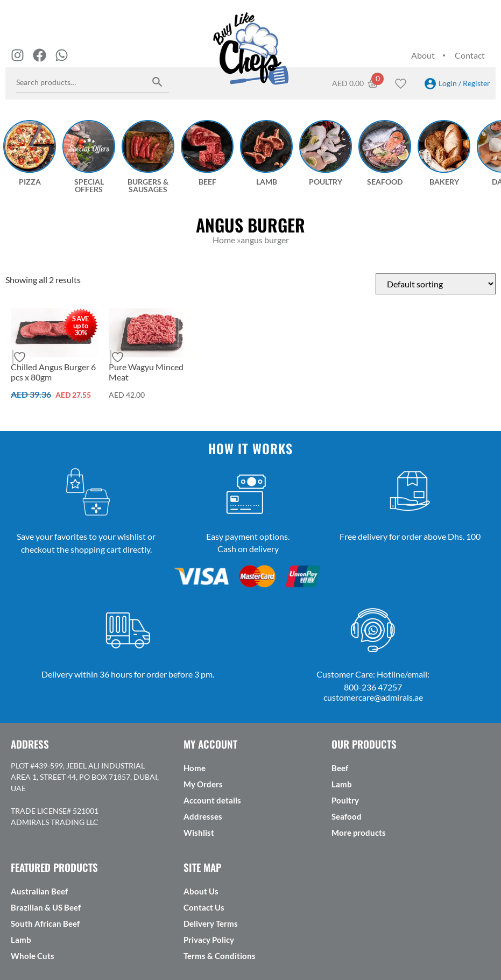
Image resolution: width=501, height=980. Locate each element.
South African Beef (45, 923)
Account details (212, 800)
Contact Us (204, 907)
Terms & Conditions (220, 956)
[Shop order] (436, 284)
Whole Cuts (33, 956)
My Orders (203, 784)
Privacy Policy (209, 940)
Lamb (342, 784)
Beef (340, 768)
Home (195, 768)
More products (359, 833)
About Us (201, 891)
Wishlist (199, 833)
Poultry (345, 800)
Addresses (203, 816)
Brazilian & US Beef (46, 907)
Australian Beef (39, 891)
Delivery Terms (211, 923)
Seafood (347, 816)
